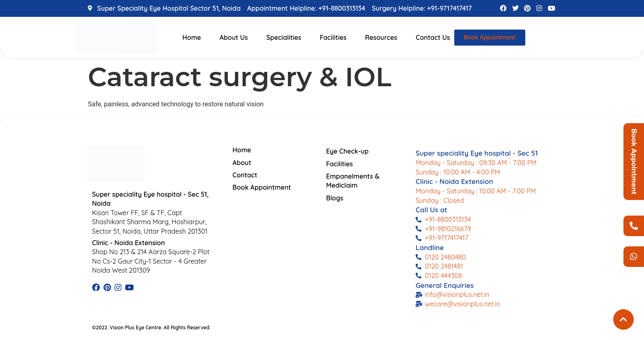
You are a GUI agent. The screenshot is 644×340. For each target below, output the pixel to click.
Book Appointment (634, 162)
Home (192, 37)
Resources (381, 37)
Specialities (284, 37)
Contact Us (433, 37)
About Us (233, 37)
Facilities (333, 37)
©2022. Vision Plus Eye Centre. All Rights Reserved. (151, 327)
